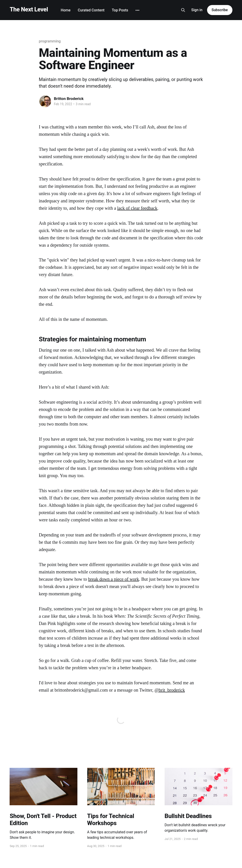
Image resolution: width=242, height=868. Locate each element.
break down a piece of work (114, 579)
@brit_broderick (170, 690)
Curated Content (91, 10)
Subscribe (220, 10)
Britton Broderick (69, 99)
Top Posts (120, 10)
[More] (137, 10)
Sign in (197, 10)
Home (66, 10)
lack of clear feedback (137, 208)
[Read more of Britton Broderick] (45, 101)
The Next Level (29, 9)
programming (50, 41)
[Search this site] (183, 10)
